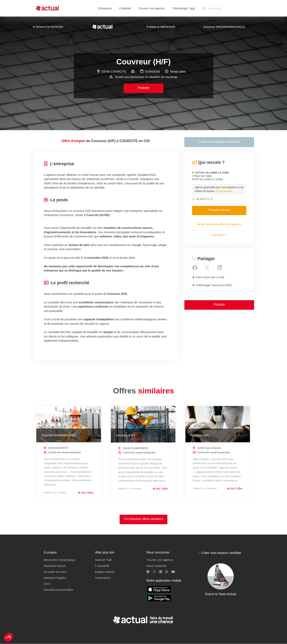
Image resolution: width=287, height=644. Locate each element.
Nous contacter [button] (156, 566)
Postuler (143, 88)
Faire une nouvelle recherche (219, 142)
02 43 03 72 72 (204, 199)
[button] (8, 637)
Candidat (125, 8)
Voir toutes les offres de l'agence (219, 224)
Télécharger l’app (183, 8)
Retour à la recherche (48, 27)
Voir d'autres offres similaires (144, 519)
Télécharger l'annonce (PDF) (212, 285)
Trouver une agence (151, 8)
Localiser (219, 235)
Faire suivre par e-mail (208, 277)
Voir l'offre (86, 493)
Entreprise (105, 8)
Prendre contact (219, 210)
